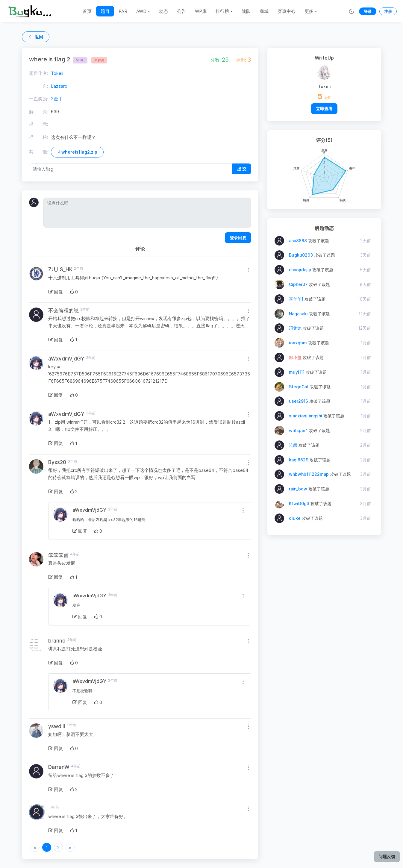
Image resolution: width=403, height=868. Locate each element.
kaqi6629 (299, 460)
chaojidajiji (300, 270)
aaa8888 (298, 241)
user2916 (299, 401)
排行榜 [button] (222, 11)
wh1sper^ (298, 430)
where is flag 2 (58, 59)
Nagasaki (298, 314)
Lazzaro (59, 86)
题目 (105, 11)
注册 (388, 11)
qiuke (295, 518)
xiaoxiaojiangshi (306, 416)
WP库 (201, 11)
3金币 (57, 99)
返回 (36, 37)
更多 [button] (309, 11)
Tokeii (57, 73)
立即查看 (324, 109)
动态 (163, 11)
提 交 (242, 169)
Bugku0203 (301, 255)
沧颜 (293, 445)
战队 (246, 11)
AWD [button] (141, 11)
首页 (87, 11)
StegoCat (299, 387)
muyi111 (297, 372)
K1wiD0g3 (299, 503)
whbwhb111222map (309, 474)
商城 (264, 11)
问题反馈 (387, 856)
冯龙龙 (295, 328)
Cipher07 (298, 284)
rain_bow (298, 489)
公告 (181, 11)
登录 (368, 11)
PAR (123, 11)
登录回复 (238, 238)
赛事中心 (287, 11)
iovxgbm (298, 343)
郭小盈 (295, 357)
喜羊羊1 (296, 299)
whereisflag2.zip (77, 152)
